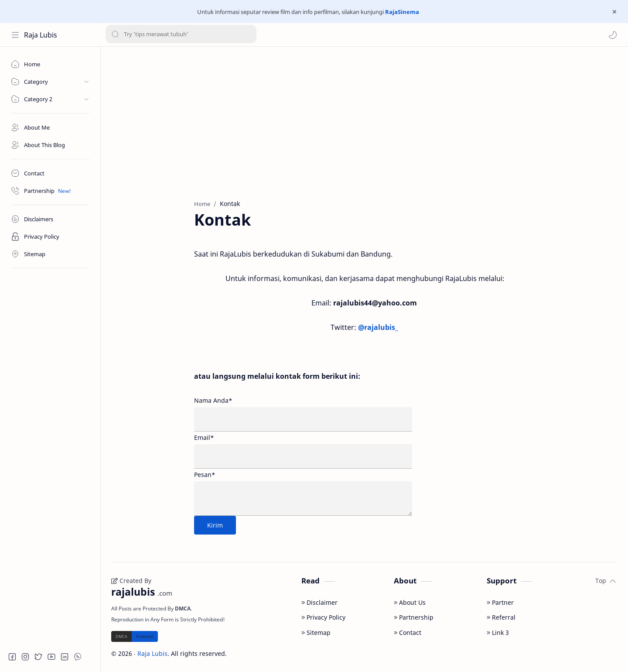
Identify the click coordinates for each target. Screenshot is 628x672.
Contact (408, 633)
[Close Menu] (614, 12)
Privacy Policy (323, 617)
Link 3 (498, 633)
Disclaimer (319, 602)
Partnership (414, 617)
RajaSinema (402, 12)
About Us (410, 602)
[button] (613, 35)
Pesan (205, 475)
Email (204, 437)
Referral (501, 617)
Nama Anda (213, 400)
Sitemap (316, 633)
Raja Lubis (41, 35)
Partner (500, 602)
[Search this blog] (181, 35)
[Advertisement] (364, 121)
